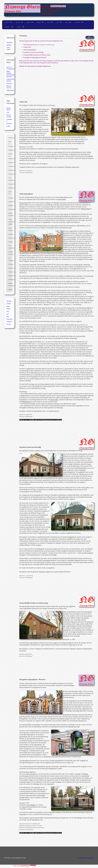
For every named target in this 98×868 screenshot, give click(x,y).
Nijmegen (7, 22)
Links (8, 112)
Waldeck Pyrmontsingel (10, 285)
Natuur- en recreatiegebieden (9, 68)
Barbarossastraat (10, 138)
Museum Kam (85, 209)
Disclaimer (9, 124)
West (67, 22)
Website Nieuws (9, 109)
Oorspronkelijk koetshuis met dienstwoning (37, 55)
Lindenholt (7, 27)
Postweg (10, 242)
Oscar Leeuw (62, 199)
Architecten (9, 83)
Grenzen (19, 27)
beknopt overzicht (9, 116)
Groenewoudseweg (10, 170)
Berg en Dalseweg (10, 144)
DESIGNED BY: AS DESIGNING (86, 858)
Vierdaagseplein (10, 280)
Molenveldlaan (10, 209)
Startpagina (9, 43)
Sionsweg (10, 264)
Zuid (58, 22)
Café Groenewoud (29, 45)
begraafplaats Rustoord (31, 608)
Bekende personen (9, 87)
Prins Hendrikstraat (10, 179)
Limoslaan (10, 198)
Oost (48, 22)
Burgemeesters (9, 90)
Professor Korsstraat (10, 253)
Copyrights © (9, 120)
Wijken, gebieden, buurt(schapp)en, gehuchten (9, 74)
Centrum (18, 22)
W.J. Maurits (31, 805)
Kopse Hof (10, 193)
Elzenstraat (10, 163)
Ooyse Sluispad (10, 229)
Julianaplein (10, 188)
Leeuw (43, 211)
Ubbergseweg (10, 276)
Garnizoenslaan (10, 166)
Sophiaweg (10, 268)
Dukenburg (77, 22)
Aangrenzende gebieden (9, 80)
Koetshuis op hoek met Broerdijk (33, 52)
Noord (28, 22)
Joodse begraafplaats (30, 50)
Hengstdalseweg (10, 184)
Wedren (10, 290)
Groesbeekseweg (10, 174)
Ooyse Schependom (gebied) (10, 222)
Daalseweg (10, 150)
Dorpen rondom (8, 49)
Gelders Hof (27, 47)
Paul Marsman (25, 866)
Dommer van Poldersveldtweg (10, 156)
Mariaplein (10, 206)
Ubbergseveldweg (10, 272)
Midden (39, 22)
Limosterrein (10, 202)
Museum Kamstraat (10, 214)
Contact (8, 126)
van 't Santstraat (10, 259)
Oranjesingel (10, 238)
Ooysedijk (10, 234)
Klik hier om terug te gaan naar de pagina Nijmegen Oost (35, 66)
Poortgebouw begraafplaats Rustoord (35, 57)
